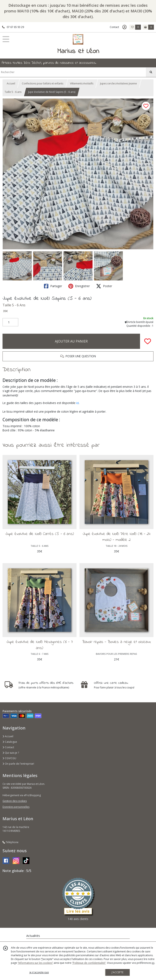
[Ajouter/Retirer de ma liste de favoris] (148, 341)
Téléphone (11, 842)
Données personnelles (16, 807)
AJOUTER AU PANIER (71, 341)
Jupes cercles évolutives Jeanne (118, 83)
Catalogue (10, 742)
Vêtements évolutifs (82, 83)
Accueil (11, 83)
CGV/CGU (9, 758)
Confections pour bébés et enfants (43, 83)
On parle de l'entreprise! (18, 764)
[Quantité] (10, 322)
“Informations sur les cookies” (35, 963)
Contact (114, 27)
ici (78, 403)
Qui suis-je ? (11, 753)
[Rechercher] (151, 72)
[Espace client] (124, 27)
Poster (104, 286)
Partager (53, 286)
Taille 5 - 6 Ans (14, 305)
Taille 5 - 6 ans (13, 92)
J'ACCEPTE (118, 972)
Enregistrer (79, 286)
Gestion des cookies (15, 801)
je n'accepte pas (39, 972)
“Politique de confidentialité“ (89, 963)
